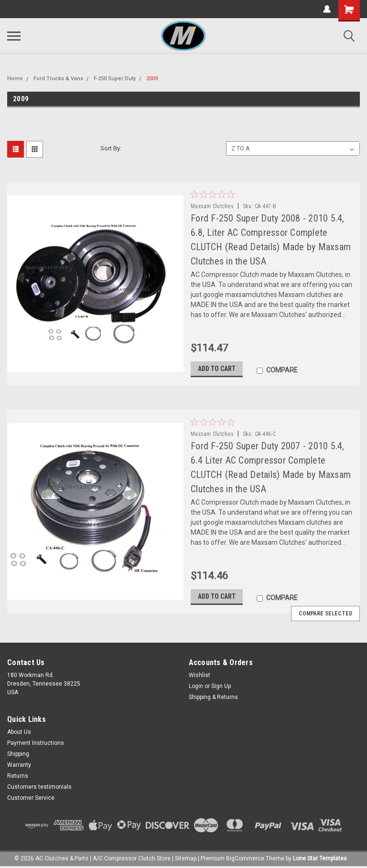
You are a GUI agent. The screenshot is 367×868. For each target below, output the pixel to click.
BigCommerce (245, 858)
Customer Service (31, 798)
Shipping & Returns (213, 697)
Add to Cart (217, 369)
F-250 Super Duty (115, 79)
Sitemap (186, 858)
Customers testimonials (39, 787)
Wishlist (200, 675)
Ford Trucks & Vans (58, 79)
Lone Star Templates (320, 858)
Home (15, 79)
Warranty (19, 765)
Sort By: (111, 148)
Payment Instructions (36, 743)
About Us (19, 732)
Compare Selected (325, 614)
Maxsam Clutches (212, 206)
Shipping (18, 754)
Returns (18, 776)
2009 (152, 79)
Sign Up (221, 686)
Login (196, 686)
